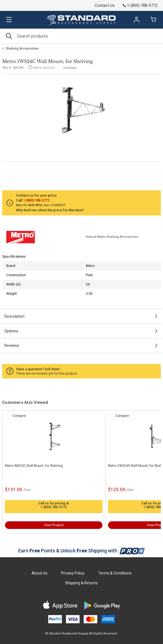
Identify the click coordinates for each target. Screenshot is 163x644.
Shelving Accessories (22, 49)
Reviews (12, 345)
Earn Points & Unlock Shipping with (82, 551)
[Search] (81, 36)
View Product (54, 525)
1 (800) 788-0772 (54, 507)
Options (11, 331)
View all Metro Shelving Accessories (112, 237)
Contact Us (105, 5)
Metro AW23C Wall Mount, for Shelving (34, 466)
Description (14, 316)
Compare (70, 68)
